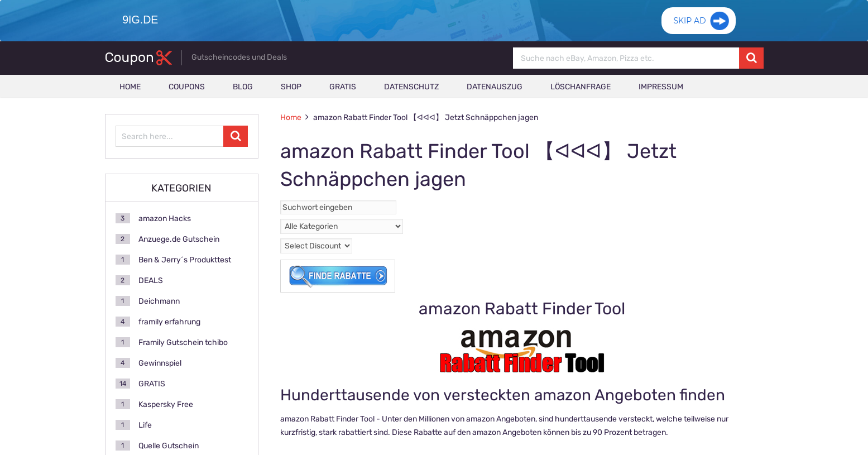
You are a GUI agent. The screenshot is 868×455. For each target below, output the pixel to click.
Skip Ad (689, 25)
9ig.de (139, 20)
